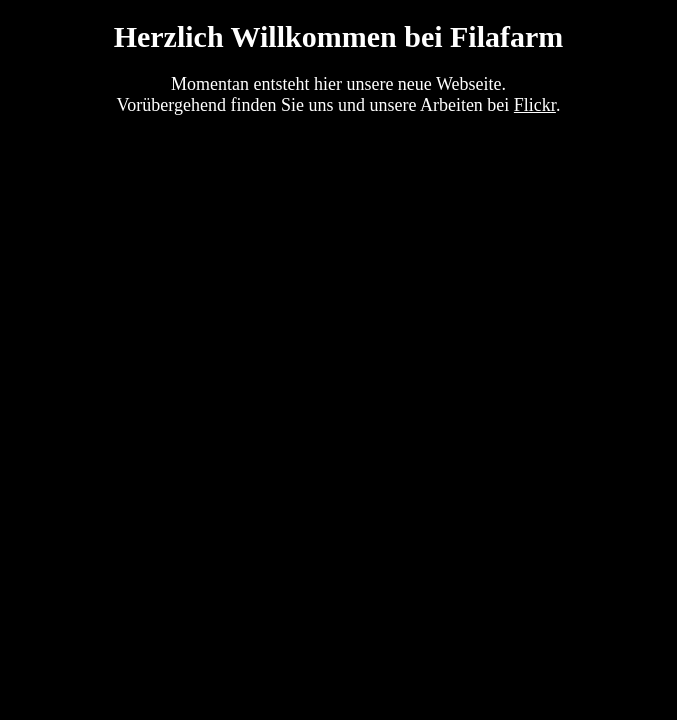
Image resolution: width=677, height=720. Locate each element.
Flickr (535, 105)
